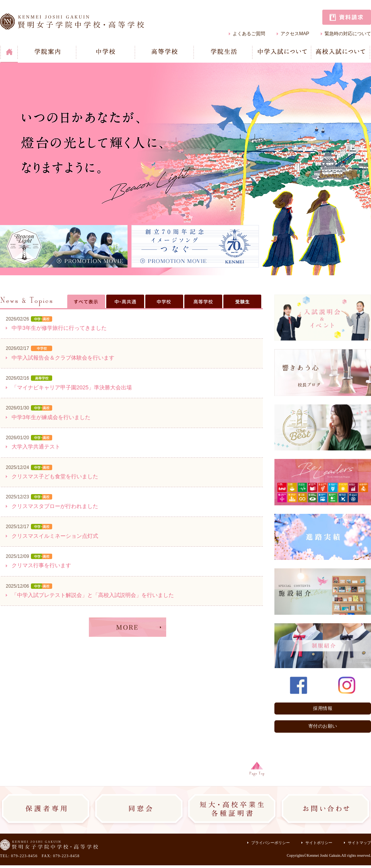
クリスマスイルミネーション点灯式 (55, 536)
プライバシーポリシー (271, 843)
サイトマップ (359, 843)
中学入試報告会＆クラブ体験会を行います (63, 358)
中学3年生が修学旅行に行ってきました (59, 328)
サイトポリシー (319, 843)
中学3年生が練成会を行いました (51, 417)
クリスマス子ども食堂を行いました (55, 476)
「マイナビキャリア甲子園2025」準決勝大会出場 (72, 387)
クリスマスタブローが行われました (55, 506)
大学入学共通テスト (36, 447)
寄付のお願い (323, 726)
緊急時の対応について (348, 34)
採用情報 (323, 708)
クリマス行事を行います (41, 565)
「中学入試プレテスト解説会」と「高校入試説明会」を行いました (93, 595)
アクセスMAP (295, 34)
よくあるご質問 (249, 34)
